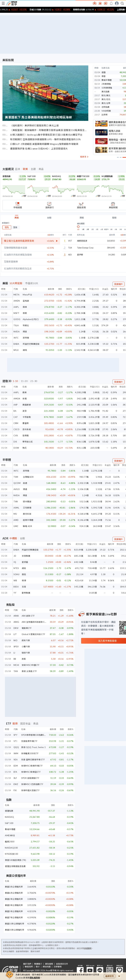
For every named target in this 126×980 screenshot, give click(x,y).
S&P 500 (31, 176)
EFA (15, 772)
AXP (16, 405)
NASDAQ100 (11, 848)
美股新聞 (8, 60)
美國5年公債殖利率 (14, 911)
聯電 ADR (27, 526)
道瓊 (104, 72)
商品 (41, 169)
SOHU (16, 574)
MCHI (16, 665)
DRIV (16, 628)
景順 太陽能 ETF (29, 671)
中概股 (13, 538)
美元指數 (106, 92)
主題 (33, 169)
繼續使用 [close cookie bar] (110, 976)
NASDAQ (56, 176)
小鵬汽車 (26, 647)
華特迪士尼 (28, 442)
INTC (16, 338)
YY (15, 593)
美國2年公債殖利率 (14, 899)
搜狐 (24, 574)
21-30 (34, 381)
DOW (16, 448)
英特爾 (26, 338)
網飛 (25, 350)
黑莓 (24, 659)
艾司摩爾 (27, 508)
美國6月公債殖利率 (14, 893)
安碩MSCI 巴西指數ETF (32, 784)
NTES (16, 568)
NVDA (17, 332)
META (16, 295)
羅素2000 (10, 842)
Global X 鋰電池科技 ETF (33, 634)
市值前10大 (32, 283)
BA (15, 411)
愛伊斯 (80, 255)
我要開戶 (118, 284)
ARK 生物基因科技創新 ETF (34, 622)
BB (15, 659)
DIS (15, 442)
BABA (16, 344)
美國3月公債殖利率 (14, 887)
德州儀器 (27, 502)
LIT (15, 634)
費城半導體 (107, 80)
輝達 (25, 332)
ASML (16, 508)
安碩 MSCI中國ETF (31, 665)
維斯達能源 (82, 241)
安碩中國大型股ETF (30, 790)
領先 (7, 227)
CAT (16, 417)
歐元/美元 (106, 95)
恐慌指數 (106, 107)
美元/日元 (106, 99)
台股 (49, 218)
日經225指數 (43, 10)
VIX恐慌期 (106, 111)
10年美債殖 (107, 88)
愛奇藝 (25, 562)
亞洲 (18, 169)
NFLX (16, 350)
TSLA (16, 325)
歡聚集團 (26, 593)
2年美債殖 (106, 84)
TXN (16, 502)
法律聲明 (58, 967)
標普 (104, 76)
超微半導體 (28, 520)
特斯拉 (26, 325)
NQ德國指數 (107, 176)
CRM (16, 423)
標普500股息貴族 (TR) (15, 860)
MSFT (16, 313)
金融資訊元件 (62, 964)
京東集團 (26, 556)
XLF (15, 778)
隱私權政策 (35, 978)
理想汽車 (26, 653)
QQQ (16, 747)
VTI (15, 741)
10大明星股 (16, 283)
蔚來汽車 (26, 640)
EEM (16, 766)
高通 (25, 483)
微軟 (25, 313)
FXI (15, 790)
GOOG (17, 319)
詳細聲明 (88, 948)
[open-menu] (3, 3)
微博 (24, 581)
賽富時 (26, 423)
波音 (25, 411)
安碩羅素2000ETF (30, 753)
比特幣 (105, 115)
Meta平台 (27, 295)
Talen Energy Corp (85, 248)
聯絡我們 (29, 967)
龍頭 (15, 724)
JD (15, 556)
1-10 (15, 381)
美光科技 (27, 514)
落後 (15, 227)
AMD (16, 520)
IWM (16, 753)
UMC (16, 526)
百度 (24, 587)
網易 (24, 568)
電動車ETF (27, 628)
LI (14, 653)
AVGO (17, 489)
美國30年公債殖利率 (15, 930)
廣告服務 (49, 964)
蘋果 (25, 307)
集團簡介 (38, 964)
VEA (16, 760)
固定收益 (25, 724)
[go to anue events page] (111, 3)
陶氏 (25, 448)
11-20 (24, 381)
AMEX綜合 (10, 835)
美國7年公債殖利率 (14, 917)
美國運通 (27, 405)
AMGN (17, 399)
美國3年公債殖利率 (14, 905)
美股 (17, 218)
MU (15, 514)
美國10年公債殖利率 (15, 924)
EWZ (16, 784)
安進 (25, 399)
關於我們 (27, 964)
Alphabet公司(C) (31, 319)
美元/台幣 (106, 103)
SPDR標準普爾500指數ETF (34, 735)
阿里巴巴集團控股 (31, 344)
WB (15, 581)
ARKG (16, 622)
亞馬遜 (26, 301)
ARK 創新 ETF (28, 616)
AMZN (17, 301)
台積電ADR (28, 477)
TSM (16, 477)
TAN (16, 671)
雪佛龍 (26, 436)
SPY (15, 735)
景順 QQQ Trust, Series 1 (33, 747)
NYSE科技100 (12, 854)
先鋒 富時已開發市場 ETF (33, 760)
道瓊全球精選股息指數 (15, 866)
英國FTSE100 (83, 176)
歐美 (25, 169)
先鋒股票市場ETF (29, 741)
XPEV (16, 647)
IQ (15, 562)
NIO (16, 640)
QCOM (17, 483)
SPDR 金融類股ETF (30, 778)
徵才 (38, 967)
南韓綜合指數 (87, 10)
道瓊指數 (7, 176)
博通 (25, 489)
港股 (82, 218)
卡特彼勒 (27, 417)
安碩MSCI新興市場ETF (32, 766)
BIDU (16, 587)
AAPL (16, 307)
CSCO (16, 429)
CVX (16, 436)
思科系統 (27, 429)
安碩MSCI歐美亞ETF (31, 772)
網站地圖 (47, 967)
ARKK (16, 616)
